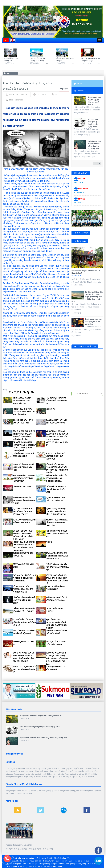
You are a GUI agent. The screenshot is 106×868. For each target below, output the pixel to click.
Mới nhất (79, 91)
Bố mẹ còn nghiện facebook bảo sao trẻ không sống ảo (23, 589)
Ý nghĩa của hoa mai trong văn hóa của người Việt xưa (22, 401)
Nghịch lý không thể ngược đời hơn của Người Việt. (55, 456)
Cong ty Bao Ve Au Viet (18, 94)
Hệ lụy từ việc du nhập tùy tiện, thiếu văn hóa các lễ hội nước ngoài (56, 512)
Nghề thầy (50, 409)
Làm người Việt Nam (22, 487)
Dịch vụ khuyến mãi (44, 858)
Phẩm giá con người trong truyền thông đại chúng (24, 500)
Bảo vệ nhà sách (35, 866)
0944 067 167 (79, 182)
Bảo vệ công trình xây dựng (76, 864)
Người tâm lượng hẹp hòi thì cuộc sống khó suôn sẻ (24, 669)
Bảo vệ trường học (14, 864)
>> (22, 63)
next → (99, 163)
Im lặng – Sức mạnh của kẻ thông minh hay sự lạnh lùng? (57, 523)
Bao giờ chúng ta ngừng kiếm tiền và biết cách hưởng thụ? (24, 478)
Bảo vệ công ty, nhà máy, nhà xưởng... (21, 858)
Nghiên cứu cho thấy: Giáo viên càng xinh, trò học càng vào (24, 412)
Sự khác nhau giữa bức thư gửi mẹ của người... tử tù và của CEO (23, 512)
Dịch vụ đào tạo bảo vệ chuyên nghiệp (91, 60)
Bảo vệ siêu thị (29, 864)
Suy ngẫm (64, 89)
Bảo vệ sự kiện (62, 861)
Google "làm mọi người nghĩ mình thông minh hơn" (23, 467)
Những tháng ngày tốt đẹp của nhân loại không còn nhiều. (56, 478)
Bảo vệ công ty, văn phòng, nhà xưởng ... (38, 59)
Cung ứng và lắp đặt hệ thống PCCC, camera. (24, 861)
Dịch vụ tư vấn (49, 861)
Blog (11, 100)
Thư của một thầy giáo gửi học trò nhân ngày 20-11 (56, 401)
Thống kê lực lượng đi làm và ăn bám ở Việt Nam (56, 489)
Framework (18, 100)
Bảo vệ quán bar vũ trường (17, 866)
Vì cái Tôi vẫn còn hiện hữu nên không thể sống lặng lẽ (24, 622)
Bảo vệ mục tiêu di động (53, 866)
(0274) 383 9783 (80, 193)
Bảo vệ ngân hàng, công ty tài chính (50, 864)
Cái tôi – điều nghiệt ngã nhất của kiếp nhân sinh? (24, 600)
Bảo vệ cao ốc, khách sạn (79, 861)
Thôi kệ (49, 542)
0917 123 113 (79, 203)
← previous (95, 163)
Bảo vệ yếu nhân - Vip (62, 858)
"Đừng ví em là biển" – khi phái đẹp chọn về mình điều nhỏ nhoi (24, 578)
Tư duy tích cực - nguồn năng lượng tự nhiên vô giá (57, 534)
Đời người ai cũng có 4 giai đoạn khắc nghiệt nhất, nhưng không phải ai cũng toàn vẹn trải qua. (57, 658)
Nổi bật (78, 84)
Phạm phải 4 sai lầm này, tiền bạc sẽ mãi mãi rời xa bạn (57, 567)
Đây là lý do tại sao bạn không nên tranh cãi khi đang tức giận (57, 556)
